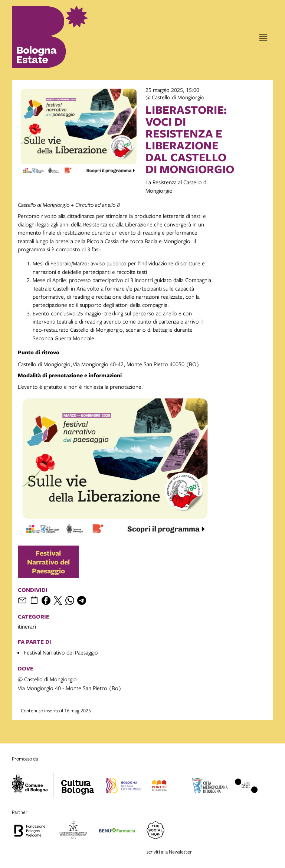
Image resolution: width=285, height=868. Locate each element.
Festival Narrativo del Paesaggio (48, 562)
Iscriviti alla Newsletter (169, 852)
